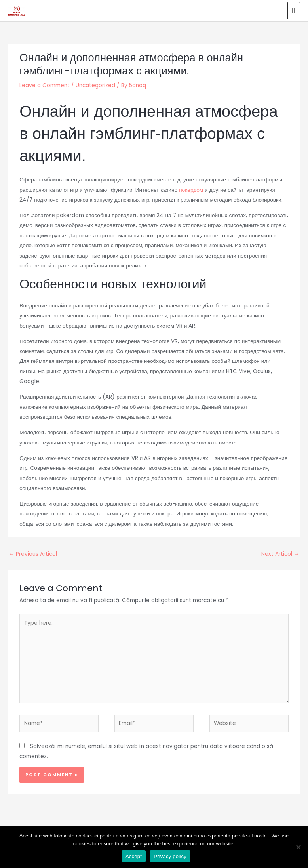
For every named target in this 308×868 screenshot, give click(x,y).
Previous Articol (33, 551)
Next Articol (280, 551)
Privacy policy (170, 856)
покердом (191, 187)
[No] (298, 847)
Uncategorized (95, 83)
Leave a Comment (45, 83)
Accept (134, 856)
